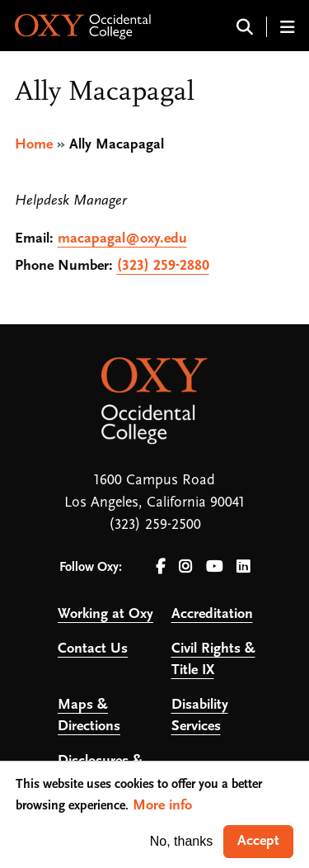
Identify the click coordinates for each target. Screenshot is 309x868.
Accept (258, 841)
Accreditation (212, 614)
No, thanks (181, 841)
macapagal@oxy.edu (122, 239)
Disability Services (200, 716)
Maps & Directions (89, 716)
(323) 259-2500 (155, 525)
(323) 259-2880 (163, 266)
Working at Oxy (105, 614)
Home (34, 145)
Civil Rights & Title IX (213, 660)
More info (162, 806)
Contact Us (93, 649)
